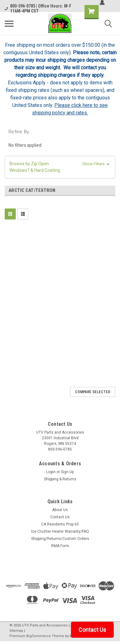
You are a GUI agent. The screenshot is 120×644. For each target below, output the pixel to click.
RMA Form (60, 546)
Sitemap (16, 631)
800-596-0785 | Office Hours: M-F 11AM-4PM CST (38, 8)
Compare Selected (93, 392)
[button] (60, 167)
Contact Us (60, 517)
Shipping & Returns (60, 479)
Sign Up (67, 472)
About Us (60, 510)
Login (51, 472)
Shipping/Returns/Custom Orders (60, 539)
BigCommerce (39, 636)
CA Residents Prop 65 (60, 524)
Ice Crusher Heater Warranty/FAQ (60, 531)
